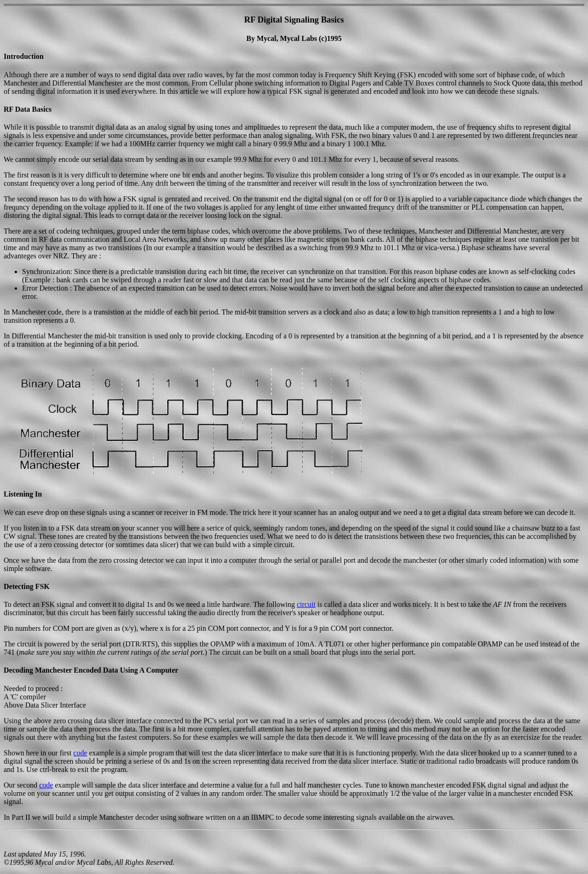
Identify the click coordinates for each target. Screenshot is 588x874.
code (80, 753)
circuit (306, 604)
